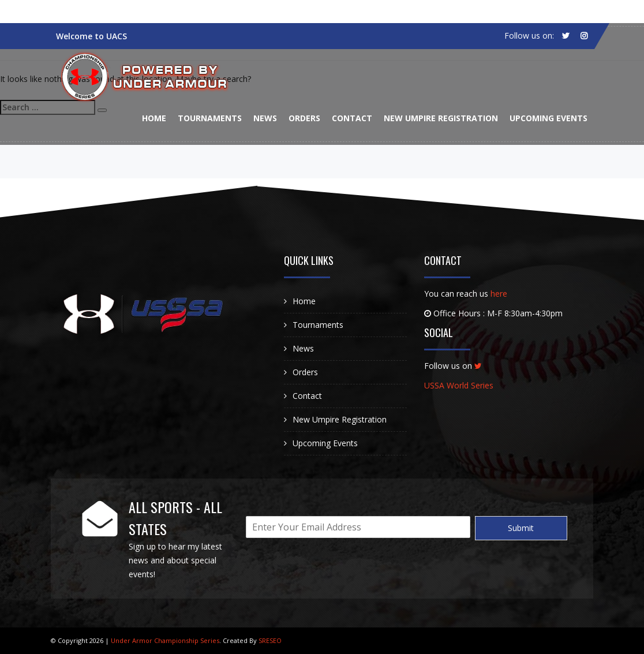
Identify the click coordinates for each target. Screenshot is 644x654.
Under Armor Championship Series (164, 640)
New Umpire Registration (441, 118)
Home (154, 118)
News (265, 118)
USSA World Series (459, 385)
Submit (521, 528)
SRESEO (270, 640)
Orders (304, 118)
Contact (352, 118)
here (499, 294)
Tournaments (210, 118)
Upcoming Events (548, 118)
